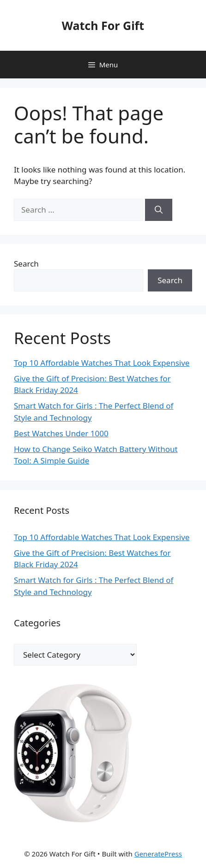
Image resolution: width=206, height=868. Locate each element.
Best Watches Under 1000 (61, 433)
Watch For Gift (103, 25)
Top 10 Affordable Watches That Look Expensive (102, 363)
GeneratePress (158, 854)
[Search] (159, 210)
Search (26, 264)
